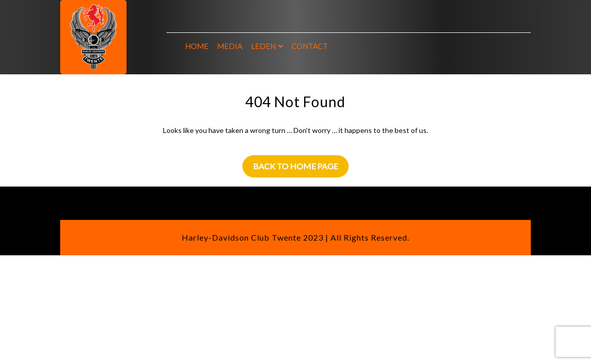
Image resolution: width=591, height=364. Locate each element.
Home (197, 46)
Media (230, 46)
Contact (310, 46)
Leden (263, 46)
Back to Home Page (296, 166)
